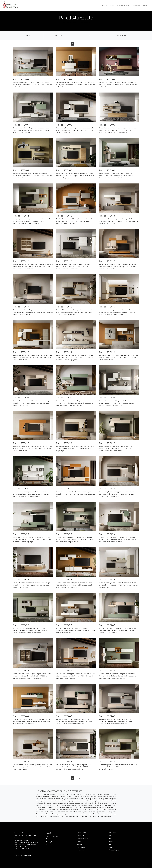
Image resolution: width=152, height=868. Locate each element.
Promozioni (50, 839)
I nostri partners (52, 836)
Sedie (111, 841)
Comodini (81, 850)
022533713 (22, 847)
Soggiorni (112, 832)
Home (64, 23)
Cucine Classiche (83, 835)
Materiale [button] (60, 36)
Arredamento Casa (124, 5)
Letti (79, 841)
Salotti (111, 835)
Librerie (112, 844)
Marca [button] (29, 36)
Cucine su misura (83, 838)
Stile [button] (90, 36)
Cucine (112, 5)
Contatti (146, 5)
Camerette (81, 847)
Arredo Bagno (114, 850)
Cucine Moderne (83, 832)
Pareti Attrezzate (85, 23)
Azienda (105, 5)
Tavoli (111, 838)
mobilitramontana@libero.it (29, 844)
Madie (111, 847)
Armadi (80, 844)
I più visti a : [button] (121, 36)
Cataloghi (137, 5)
